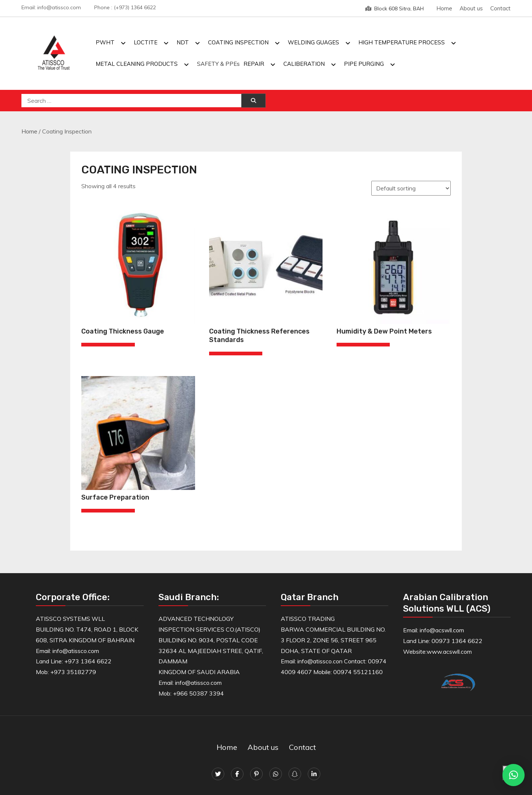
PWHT (105, 42)
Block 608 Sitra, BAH (395, 9)
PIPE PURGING (364, 64)
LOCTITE (146, 42)
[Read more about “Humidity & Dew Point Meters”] (363, 345)
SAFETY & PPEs (218, 64)
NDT (183, 42)
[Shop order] (411, 188)
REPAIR (254, 64)
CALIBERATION (304, 64)
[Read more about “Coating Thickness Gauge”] (108, 345)
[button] (514, 775)
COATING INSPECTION (238, 42)
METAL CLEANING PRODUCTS (137, 64)
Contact (500, 8)
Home (444, 8)
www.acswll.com (449, 652)
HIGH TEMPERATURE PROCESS (402, 42)
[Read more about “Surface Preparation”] (108, 511)
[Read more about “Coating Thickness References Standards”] (236, 353)
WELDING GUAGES (313, 42)
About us (471, 8)
